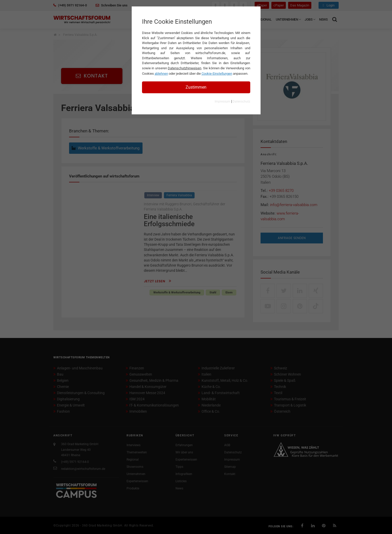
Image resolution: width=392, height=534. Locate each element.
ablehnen (161, 74)
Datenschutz (241, 101)
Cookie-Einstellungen (217, 74)
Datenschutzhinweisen (185, 68)
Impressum (223, 101)
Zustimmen (196, 87)
